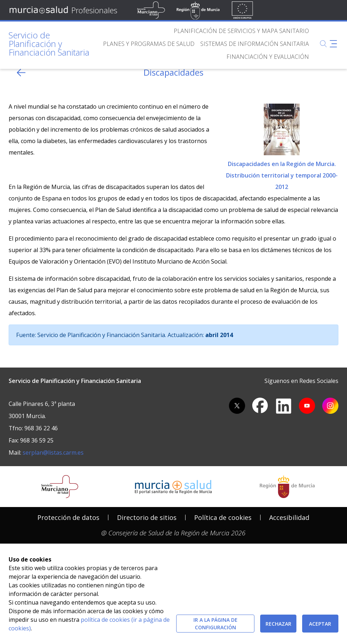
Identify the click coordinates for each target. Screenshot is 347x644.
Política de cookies (223, 517)
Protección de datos (68, 517)
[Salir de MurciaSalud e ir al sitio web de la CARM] (287, 487)
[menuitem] (241, 31)
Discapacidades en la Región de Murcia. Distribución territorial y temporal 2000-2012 (282, 146)
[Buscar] (323, 44)
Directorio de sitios (147, 517)
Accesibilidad (289, 517)
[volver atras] (21, 73)
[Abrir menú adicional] (333, 44)
